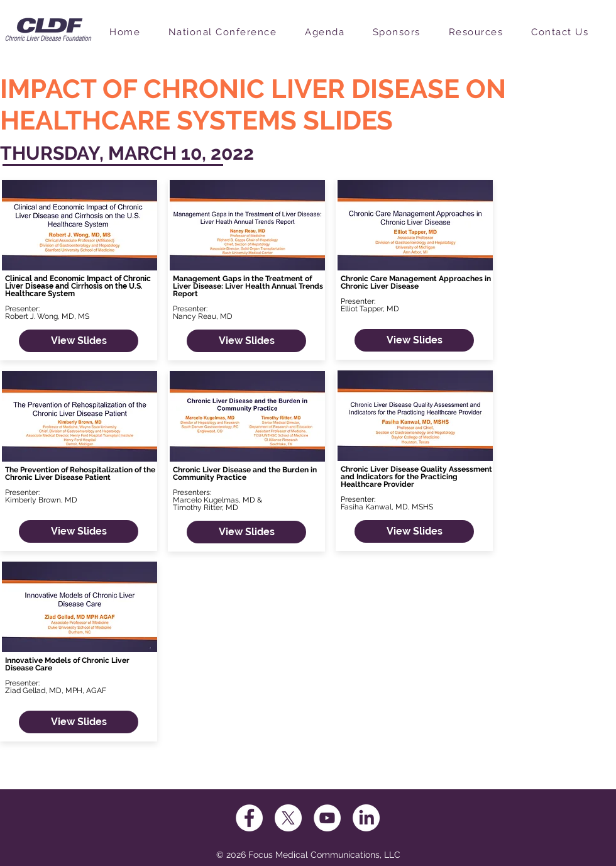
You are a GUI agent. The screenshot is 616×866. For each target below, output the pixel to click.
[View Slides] (79, 341)
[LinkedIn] (366, 818)
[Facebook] (249, 818)
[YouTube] (327, 818)
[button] (231, 33)
